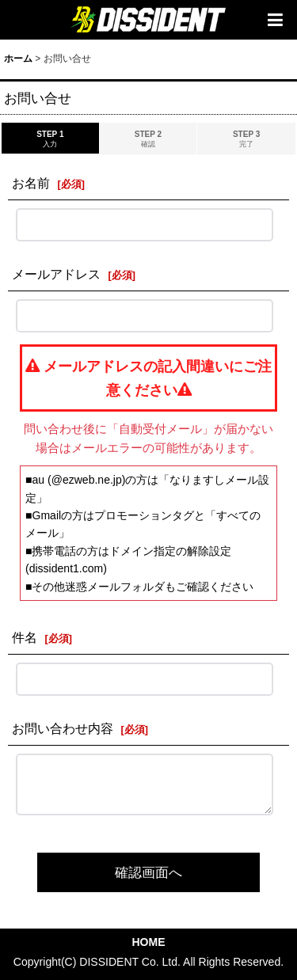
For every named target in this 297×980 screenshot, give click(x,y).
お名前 (31, 183)
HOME (148, 942)
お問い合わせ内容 (63, 728)
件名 (25, 637)
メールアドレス (56, 274)
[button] (275, 20)
